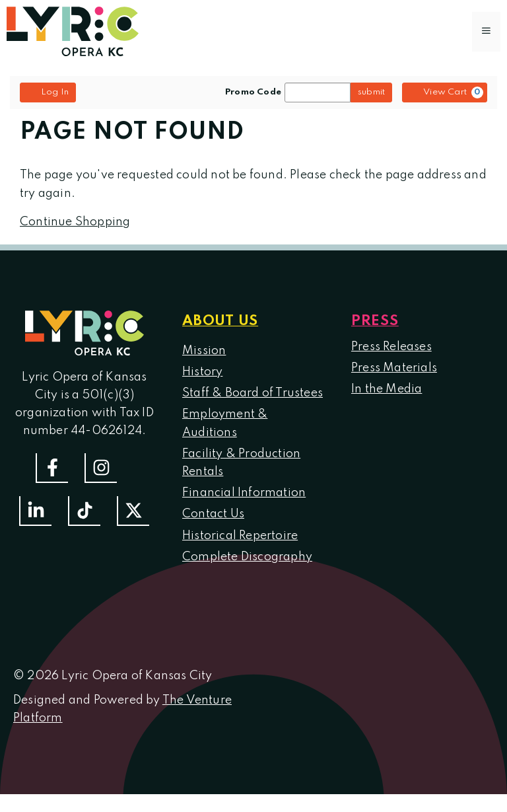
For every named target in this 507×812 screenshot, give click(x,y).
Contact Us (213, 514)
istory (207, 372)
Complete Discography (247, 557)
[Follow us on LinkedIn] (35, 511)
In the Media (387, 389)
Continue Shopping (75, 222)
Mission (204, 351)
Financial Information (244, 493)
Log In (48, 92)
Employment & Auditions (225, 423)
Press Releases (391, 347)
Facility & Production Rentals (241, 463)
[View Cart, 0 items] (445, 92)
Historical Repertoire (240, 536)
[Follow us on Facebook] (52, 468)
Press (375, 321)
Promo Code (253, 92)
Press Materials (394, 368)
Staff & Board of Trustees (253, 393)
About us (220, 321)
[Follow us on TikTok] (84, 511)
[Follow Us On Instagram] (101, 468)
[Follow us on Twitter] (133, 511)
